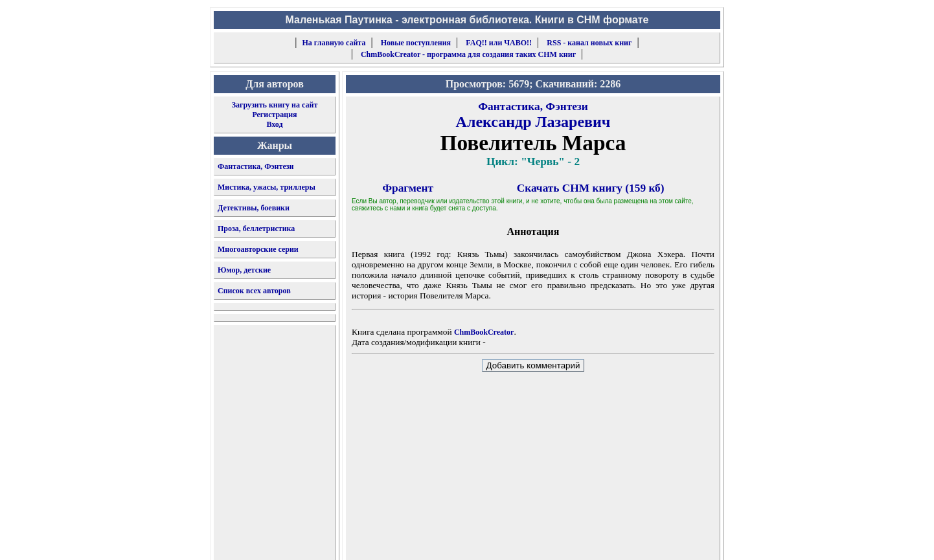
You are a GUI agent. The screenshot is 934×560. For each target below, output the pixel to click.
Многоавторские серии (258, 249)
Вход (274, 124)
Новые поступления (416, 43)
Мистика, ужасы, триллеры (267, 187)
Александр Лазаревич (533, 122)
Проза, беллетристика (256, 229)
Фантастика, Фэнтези (256, 166)
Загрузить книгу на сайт (275, 105)
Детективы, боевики (254, 208)
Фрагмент (408, 188)
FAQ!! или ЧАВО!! (499, 43)
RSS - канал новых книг (589, 43)
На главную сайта (334, 43)
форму (614, 540)
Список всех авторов (254, 291)
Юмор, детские (244, 270)
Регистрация (274, 115)
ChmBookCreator (484, 332)
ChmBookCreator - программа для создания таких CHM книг (468, 54)
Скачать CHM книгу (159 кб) (591, 188)
